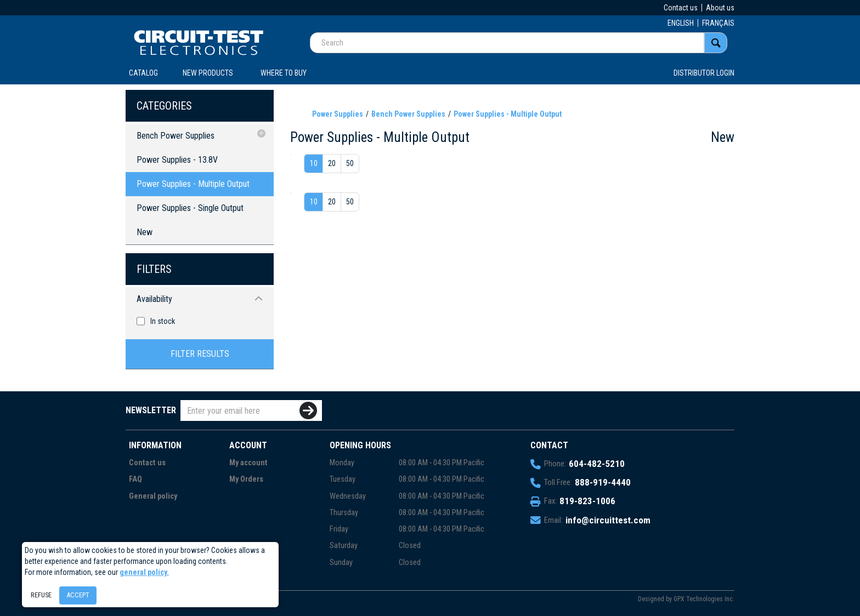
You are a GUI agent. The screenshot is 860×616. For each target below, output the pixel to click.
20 (332, 163)
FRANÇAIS (718, 23)
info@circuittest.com (608, 520)
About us (720, 8)
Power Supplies (338, 114)
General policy (153, 496)
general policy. (144, 572)
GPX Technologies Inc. (704, 599)
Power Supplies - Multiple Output (193, 184)
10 (314, 163)
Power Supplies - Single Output (190, 208)
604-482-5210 (597, 464)
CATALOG (143, 73)
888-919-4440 (603, 482)
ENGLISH (681, 23)
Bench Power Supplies (176, 136)
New (145, 232)
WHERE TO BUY (284, 73)
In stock (163, 321)
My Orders (246, 479)
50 (350, 163)
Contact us (681, 8)
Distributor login (704, 73)
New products (208, 73)
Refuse (41, 595)
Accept (78, 595)
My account (248, 463)
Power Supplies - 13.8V (177, 160)
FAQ (135, 479)
